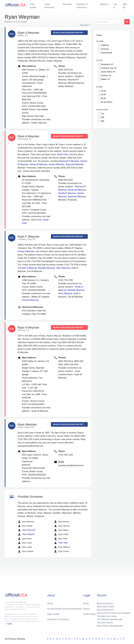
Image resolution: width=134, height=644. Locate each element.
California (105, 45)
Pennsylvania (107, 53)
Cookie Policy (89, 614)
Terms (86, 603)
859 (103, 121)
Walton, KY (106, 79)
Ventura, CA (106, 75)
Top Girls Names (105, 623)
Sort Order (84, 25)
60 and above (107, 102)
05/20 (111, 607)
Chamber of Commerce (82, 6)
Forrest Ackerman (26, 251)
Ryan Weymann (27, 530)
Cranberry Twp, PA (109, 68)
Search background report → (69, 33)
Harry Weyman (63, 268)
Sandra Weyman (56, 164)
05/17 (111, 610)
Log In (115, 6)
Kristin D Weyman (28, 268)
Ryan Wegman (26, 534)
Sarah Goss (63, 154)
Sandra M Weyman (77, 190)
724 (103, 114)
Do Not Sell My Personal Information (64, 609)
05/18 (106, 610)
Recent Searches (105, 603)
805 (103, 117)
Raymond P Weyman (69, 161)
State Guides (33, 6)
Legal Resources (50, 6)
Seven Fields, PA (108, 72)
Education (67, 4)
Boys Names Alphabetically (110, 626)
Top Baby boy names (107, 616)
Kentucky (105, 49)
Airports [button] (103, 4)
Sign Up (125, 6)
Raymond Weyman (75, 164)
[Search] (109, 22)
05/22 (100, 607)
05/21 (106, 607)
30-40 (104, 91)
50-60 (104, 98)
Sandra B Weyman (38, 164)
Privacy (86, 609)
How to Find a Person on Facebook (114, 613)
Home (50, 603)
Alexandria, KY (107, 64)
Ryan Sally (61, 543)
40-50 (104, 95)
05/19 (100, 610)
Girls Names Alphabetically (110, 619)
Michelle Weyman (47, 268)
